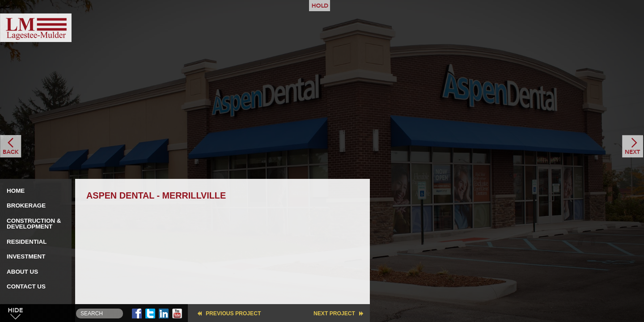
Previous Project (233, 314)
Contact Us (26, 286)
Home (16, 191)
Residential (27, 242)
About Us (22, 272)
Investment (26, 256)
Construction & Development (34, 224)
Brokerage (26, 205)
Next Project (334, 314)
